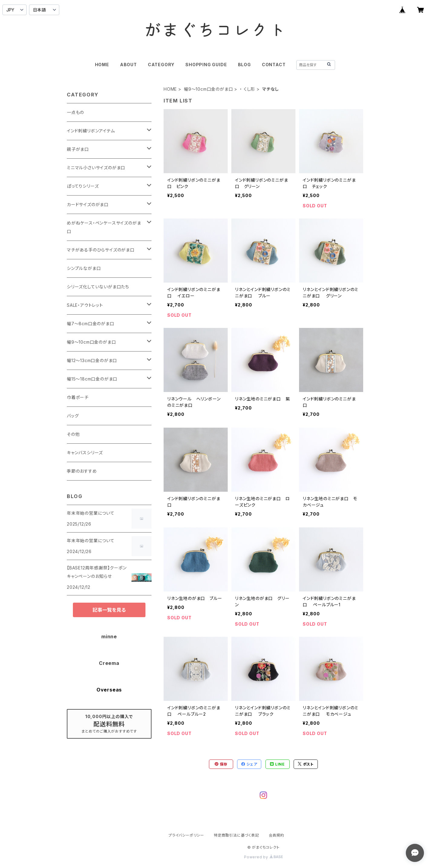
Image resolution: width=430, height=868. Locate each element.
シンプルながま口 (84, 268)
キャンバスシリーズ (85, 453)
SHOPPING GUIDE (206, 65)
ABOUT (129, 65)
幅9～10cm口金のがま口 (208, 89)
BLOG (244, 65)
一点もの (75, 112)
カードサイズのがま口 (88, 204)
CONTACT (274, 65)
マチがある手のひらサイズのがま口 (101, 250)
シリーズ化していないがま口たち (98, 287)
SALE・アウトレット (85, 305)
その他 (73, 434)
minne (109, 636)
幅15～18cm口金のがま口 (92, 379)
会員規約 (277, 835)
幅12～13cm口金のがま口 (92, 360)
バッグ (73, 416)
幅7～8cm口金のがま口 (91, 324)
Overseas (109, 690)
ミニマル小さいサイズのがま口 (96, 168)
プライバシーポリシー (186, 835)
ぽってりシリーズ (83, 186)
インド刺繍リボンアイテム (91, 131)
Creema (109, 663)
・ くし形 (248, 89)
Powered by (263, 857)
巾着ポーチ (78, 397)
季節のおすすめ (82, 471)
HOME (102, 65)
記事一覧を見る (109, 610)
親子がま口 (78, 149)
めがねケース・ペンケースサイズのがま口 (104, 227)
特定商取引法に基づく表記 (236, 835)
